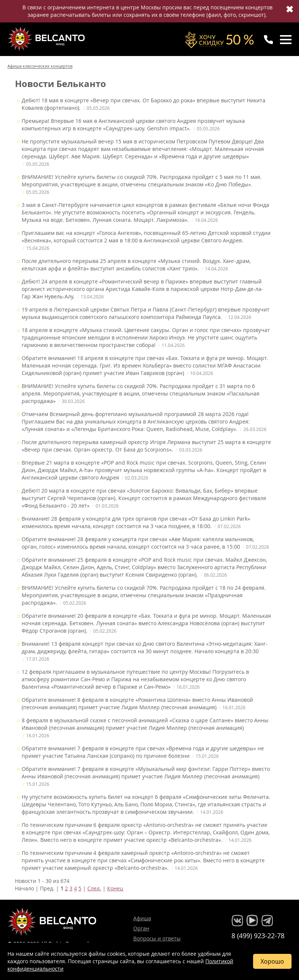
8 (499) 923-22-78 (258, 936)
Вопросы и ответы (157, 938)
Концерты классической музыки (47, 39)
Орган (141, 928)
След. (94, 888)
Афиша (142, 918)
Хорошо (272, 961)
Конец (115, 888)
